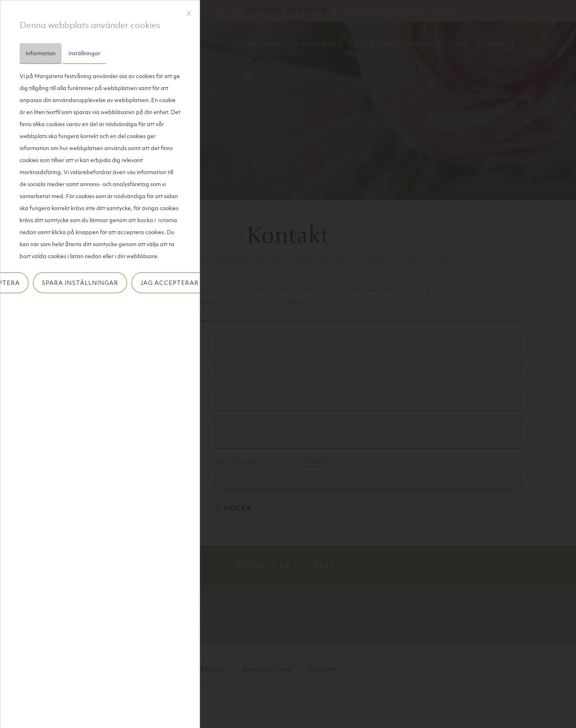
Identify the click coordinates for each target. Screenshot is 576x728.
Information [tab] (41, 53)
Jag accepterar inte (178, 283)
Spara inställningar (80, 283)
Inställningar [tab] (84, 53)
